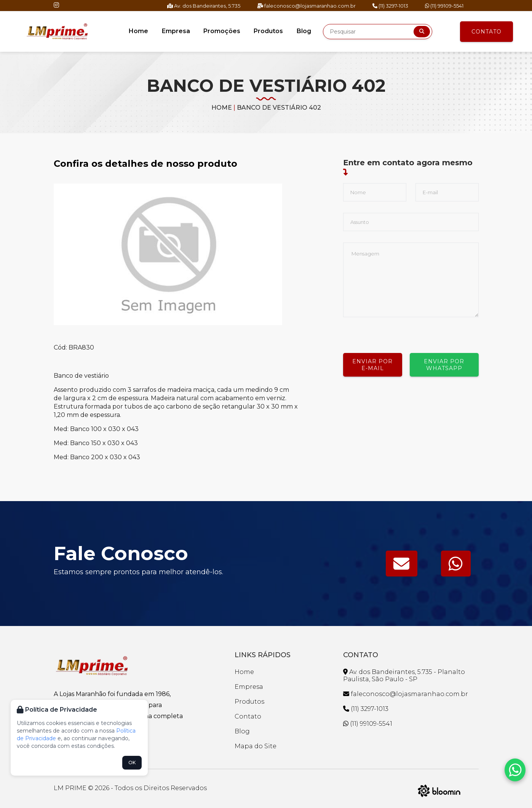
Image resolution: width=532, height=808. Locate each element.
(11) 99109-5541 (444, 6)
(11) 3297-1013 (390, 6)
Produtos (268, 31)
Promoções (222, 31)
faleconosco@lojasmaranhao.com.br (306, 6)
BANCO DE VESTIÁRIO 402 (279, 108)
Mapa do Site (256, 746)
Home (140, 31)
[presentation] (401, 332)
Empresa (176, 31)
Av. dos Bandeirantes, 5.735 (204, 6)
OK (132, 762)
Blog (303, 31)
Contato (486, 32)
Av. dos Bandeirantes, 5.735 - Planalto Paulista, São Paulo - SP (404, 675)
